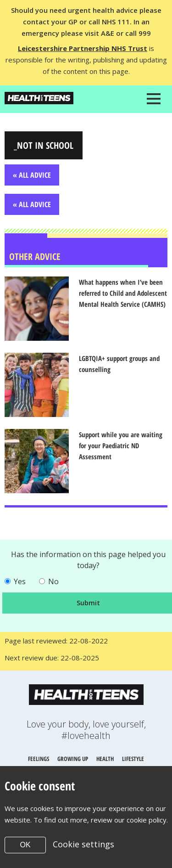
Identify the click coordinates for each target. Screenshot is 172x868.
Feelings (39, 759)
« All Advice (32, 175)
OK (25, 845)
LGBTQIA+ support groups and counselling (119, 364)
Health (105, 759)
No (53, 581)
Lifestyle (133, 759)
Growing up (73, 759)
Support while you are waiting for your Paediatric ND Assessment (121, 445)
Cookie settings (83, 844)
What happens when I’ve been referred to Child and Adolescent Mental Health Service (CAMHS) (123, 293)
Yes (20, 581)
